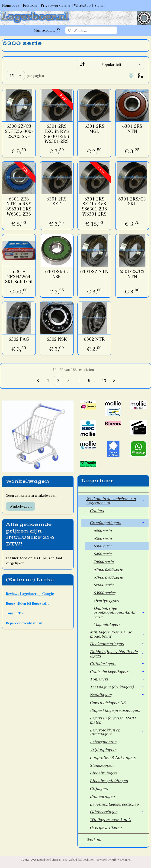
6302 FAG (19, 339)
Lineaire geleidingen (109, 781)
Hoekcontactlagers (117, 644)
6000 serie (103, 530)
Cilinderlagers (117, 663)
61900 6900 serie (108, 577)
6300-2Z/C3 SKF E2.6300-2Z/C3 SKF (19, 131)
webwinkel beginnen (82, 859)
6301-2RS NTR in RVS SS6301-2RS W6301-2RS (19, 206)
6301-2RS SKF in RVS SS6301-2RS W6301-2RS (94, 206)
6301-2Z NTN (94, 271)
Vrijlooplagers (103, 749)
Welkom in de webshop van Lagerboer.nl (116, 501)
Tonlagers (117, 679)
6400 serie (103, 554)
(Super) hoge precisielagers (115, 710)
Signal (100, 5)
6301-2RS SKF (57, 201)
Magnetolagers (107, 624)
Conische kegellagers (117, 671)
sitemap (56, 859)
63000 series (104, 593)
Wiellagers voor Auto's (110, 820)
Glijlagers (99, 788)
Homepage (11, 5)
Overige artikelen (106, 827)
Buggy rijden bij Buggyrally (28, 603)
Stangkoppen (102, 765)
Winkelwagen (21, 506)
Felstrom (30, 5)
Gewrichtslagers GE (108, 702)
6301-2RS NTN (132, 129)
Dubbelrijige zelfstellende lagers (117, 654)
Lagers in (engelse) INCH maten (113, 720)
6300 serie (103, 546)
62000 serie (104, 585)
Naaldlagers (117, 695)
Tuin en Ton (15, 613)
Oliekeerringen (117, 812)
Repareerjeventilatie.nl (24, 623)
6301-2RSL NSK (57, 274)
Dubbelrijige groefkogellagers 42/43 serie (119, 612)
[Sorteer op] (111, 64)
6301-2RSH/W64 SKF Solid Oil (19, 276)
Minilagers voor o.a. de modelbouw (117, 634)
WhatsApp (82, 5)
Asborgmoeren (103, 742)
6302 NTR (94, 339)
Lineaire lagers (103, 773)
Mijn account (47, 30)
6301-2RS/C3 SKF (132, 201)
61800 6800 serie (108, 569)
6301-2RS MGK (94, 129)
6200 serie (103, 538)
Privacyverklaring (56, 5)
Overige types (106, 600)
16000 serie (104, 561)
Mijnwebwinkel (121, 859)
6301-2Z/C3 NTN (132, 274)
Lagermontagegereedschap (114, 804)
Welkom (94, 839)
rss (65, 859)
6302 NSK (57, 339)
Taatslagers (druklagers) (117, 687)
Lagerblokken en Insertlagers (117, 732)
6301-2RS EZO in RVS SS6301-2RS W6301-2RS (57, 134)
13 (104, 380)
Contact (97, 510)
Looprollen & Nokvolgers (113, 757)
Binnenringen (102, 796)
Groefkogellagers (117, 522)
